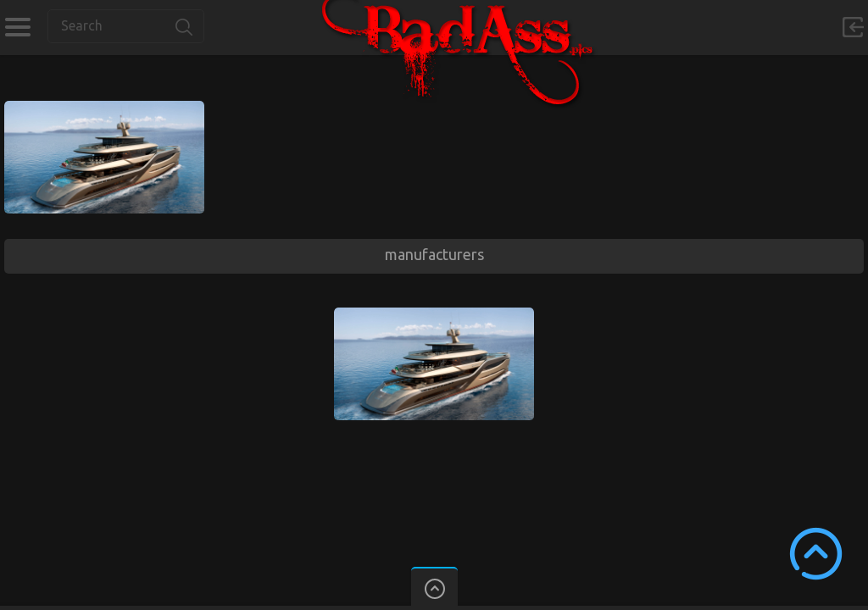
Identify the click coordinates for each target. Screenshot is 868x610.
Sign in (853, 27)
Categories (17, 27)
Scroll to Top (816, 554)
